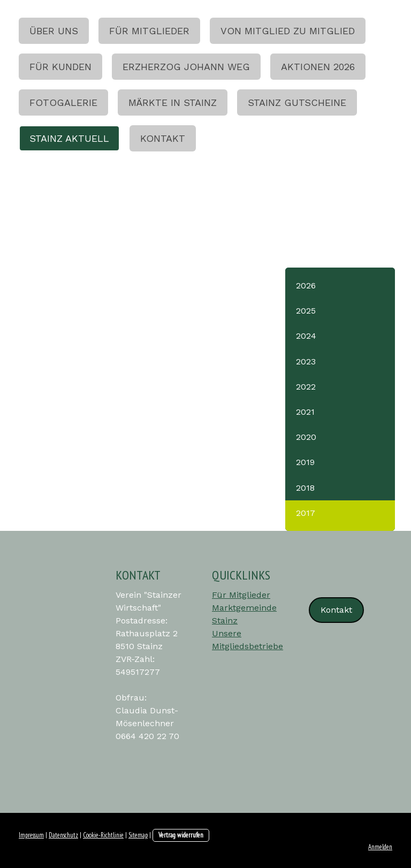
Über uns (54, 31)
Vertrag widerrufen (181, 835)
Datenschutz (63, 835)
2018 (305, 488)
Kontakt (163, 138)
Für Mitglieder (149, 31)
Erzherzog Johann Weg (186, 67)
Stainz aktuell (69, 138)
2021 (305, 412)
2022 (306, 387)
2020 (306, 437)
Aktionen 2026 (318, 67)
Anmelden (380, 847)
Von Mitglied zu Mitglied (288, 31)
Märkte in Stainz (173, 102)
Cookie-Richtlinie (103, 835)
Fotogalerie (63, 102)
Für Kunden (60, 67)
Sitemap (138, 835)
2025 (306, 311)
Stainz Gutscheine (297, 102)
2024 (306, 336)
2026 (306, 285)
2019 (305, 462)
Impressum (31, 835)
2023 (306, 361)
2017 (306, 513)
